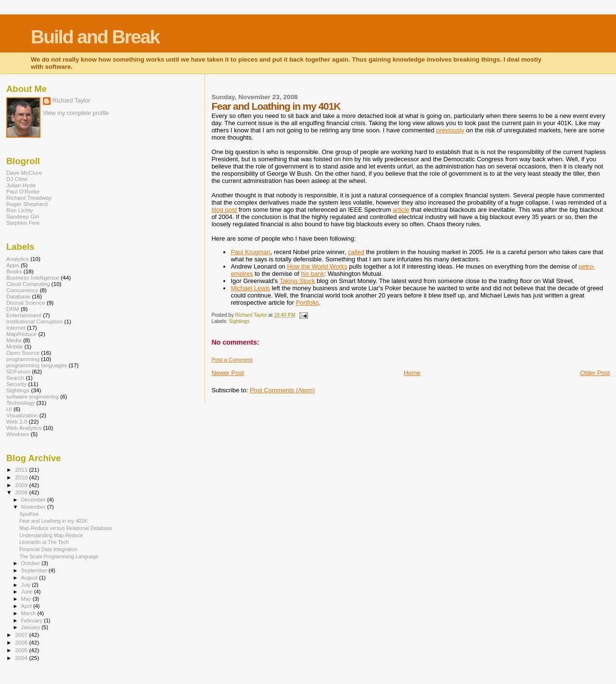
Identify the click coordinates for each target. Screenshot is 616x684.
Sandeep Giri (23, 216)
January (32, 627)
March (29, 613)
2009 (22, 485)
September (35, 570)
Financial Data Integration (48, 549)
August (30, 578)
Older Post (595, 373)
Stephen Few (23, 223)
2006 (22, 642)
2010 (22, 477)
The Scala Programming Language (59, 556)
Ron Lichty (19, 210)
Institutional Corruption (34, 321)
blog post (224, 210)
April (27, 606)
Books (14, 271)
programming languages (37, 365)
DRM (13, 309)
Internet (16, 328)
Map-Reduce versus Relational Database (66, 528)
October (32, 563)
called (356, 252)
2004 (22, 658)
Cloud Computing (28, 284)
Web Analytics (24, 428)
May (27, 599)
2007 (22, 635)
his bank (312, 274)
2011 (22, 470)
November (34, 507)
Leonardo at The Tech (44, 542)
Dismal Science (26, 303)
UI (9, 409)
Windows (18, 434)
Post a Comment (232, 360)
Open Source (23, 353)
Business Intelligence (33, 277)
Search (15, 378)
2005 (22, 650)
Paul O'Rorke (23, 191)
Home (412, 373)
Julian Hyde (21, 185)
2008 (22, 492)
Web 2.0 (17, 421)
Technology (20, 403)
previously (450, 130)
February (33, 620)
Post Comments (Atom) (282, 390)
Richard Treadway (29, 198)
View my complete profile (76, 113)
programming (23, 359)
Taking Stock (297, 281)
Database (18, 296)
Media (14, 340)
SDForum (18, 371)
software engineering (32, 396)
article (401, 210)
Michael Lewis (250, 288)
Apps (13, 265)
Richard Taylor (71, 101)
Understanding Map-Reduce (51, 535)
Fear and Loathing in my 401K (53, 521)
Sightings (239, 321)
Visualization (22, 415)
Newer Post (227, 373)
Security (16, 384)
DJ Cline (17, 179)
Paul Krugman (250, 252)
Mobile (15, 346)
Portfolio (307, 303)
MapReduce (21, 334)
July (27, 585)
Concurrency (22, 290)
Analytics (18, 259)
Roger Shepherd (27, 204)
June (28, 592)
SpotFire (29, 514)
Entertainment (24, 315)
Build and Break (95, 37)
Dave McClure (24, 173)
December (34, 500)
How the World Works (317, 266)
